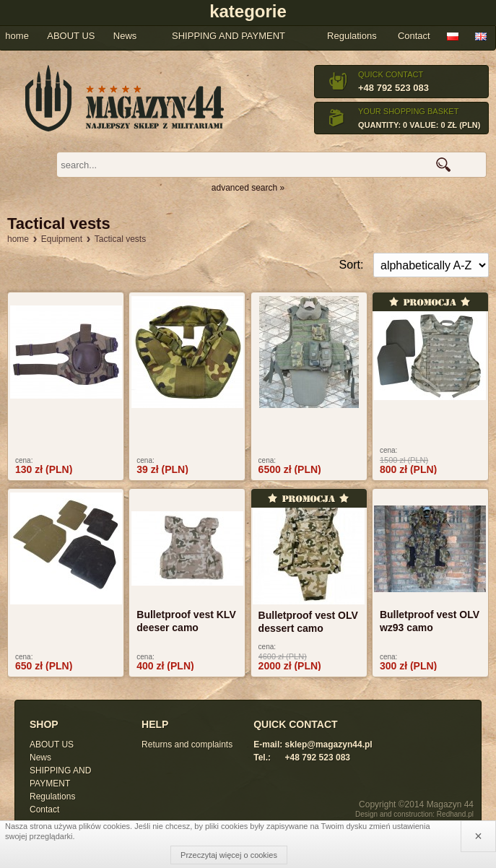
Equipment (62, 239)
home (18, 239)
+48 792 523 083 (393, 88)
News (40, 758)
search (444, 165)
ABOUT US (52, 745)
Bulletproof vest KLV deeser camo (186, 621)
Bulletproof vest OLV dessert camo (308, 622)
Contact (414, 36)
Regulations (352, 36)
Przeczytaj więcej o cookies (229, 855)
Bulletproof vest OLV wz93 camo (430, 621)
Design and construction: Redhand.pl (414, 814)
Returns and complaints (187, 745)
